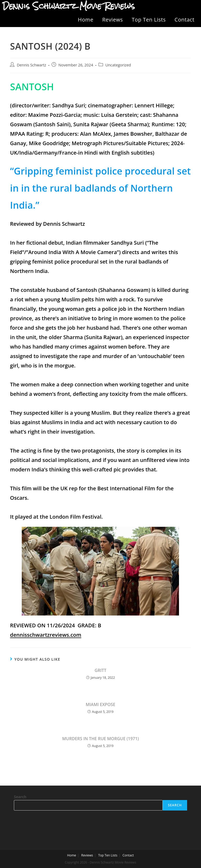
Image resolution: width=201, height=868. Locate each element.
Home (86, 20)
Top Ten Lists (149, 20)
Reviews (113, 20)
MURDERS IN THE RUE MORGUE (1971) (100, 739)
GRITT (100, 670)
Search (20, 797)
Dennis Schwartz (31, 65)
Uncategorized (118, 65)
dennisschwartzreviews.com (46, 635)
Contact (184, 20)
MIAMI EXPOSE (100, 704)
